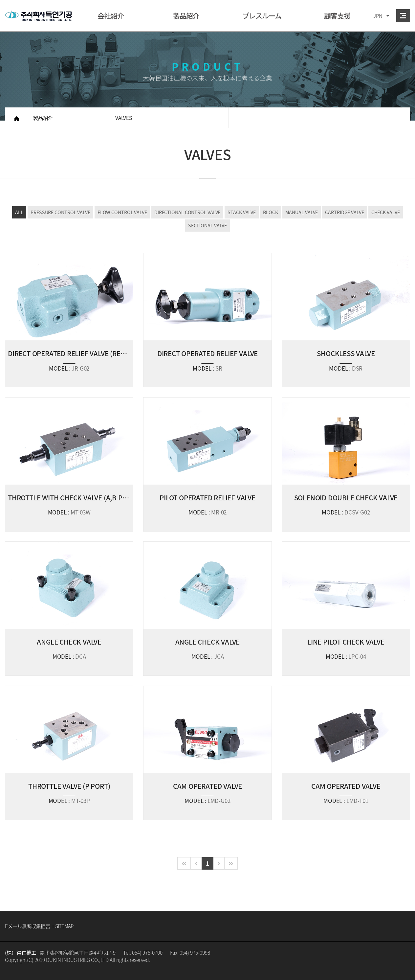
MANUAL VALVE (302, 212)
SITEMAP (64, 926)
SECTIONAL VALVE (208, 225)
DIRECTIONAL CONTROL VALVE (187, 212)
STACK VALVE (242, 212)
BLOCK (271, 212)
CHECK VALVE (386, 212)
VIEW (69, 320)
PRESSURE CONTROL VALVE (60, 212)
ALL (19, 212)
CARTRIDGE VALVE (345, 212)
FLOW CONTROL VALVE (122, 212)
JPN (378, 16)
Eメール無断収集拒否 (27, 926)
